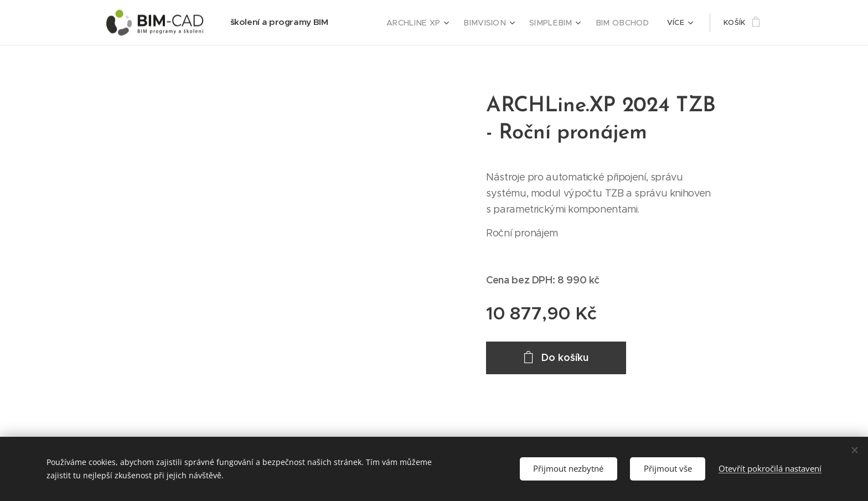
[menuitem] (433, 23)
